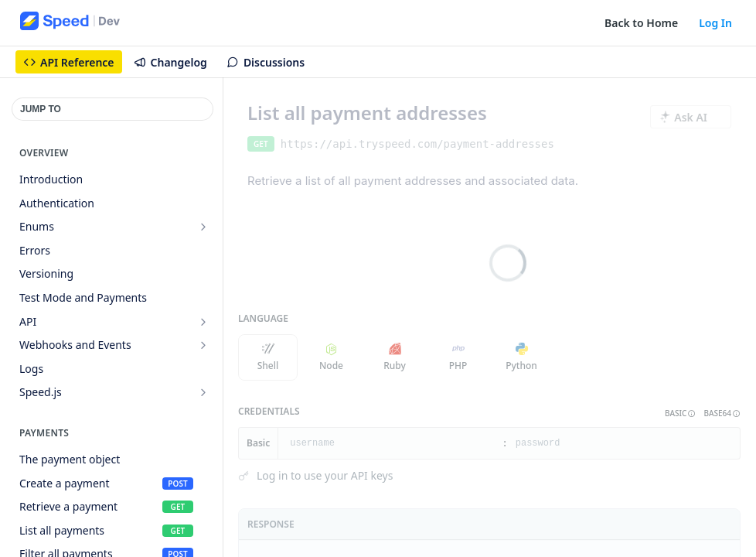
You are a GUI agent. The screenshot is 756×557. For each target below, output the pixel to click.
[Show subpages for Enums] (203, 227)
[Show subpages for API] (203, 322)
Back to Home (641, 23)
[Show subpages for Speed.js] (203, 392)
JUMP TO (41, 109)
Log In (715, 23)
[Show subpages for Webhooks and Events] (203, 345)
